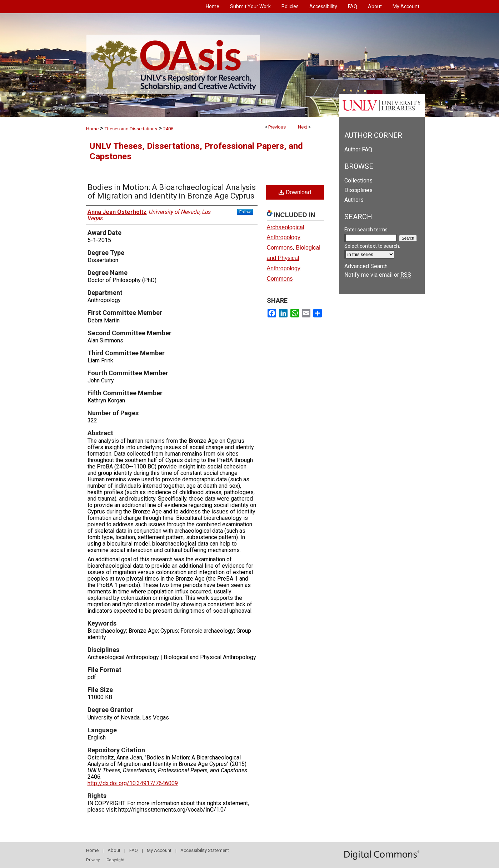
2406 (168, 129)
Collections (358, 180)
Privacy (93, 860)
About (114, 850)
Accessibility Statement (205, 850)
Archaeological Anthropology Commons (286, 238)
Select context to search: (372, 246)
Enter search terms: (366, 230)
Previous (277, 127)
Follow (245, 212)
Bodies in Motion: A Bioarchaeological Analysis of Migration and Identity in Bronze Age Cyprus (172, 192)
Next (303, 127)
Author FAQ (358, 149)
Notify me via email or (378, 275)
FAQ (134, 850)
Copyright (115, 860)
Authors (354, 200)
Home (92, 129)
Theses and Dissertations (131, 129)
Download (295, 192)
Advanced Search (366, 266)
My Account (159, 850)
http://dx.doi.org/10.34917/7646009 (133, 783)
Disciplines (358, 190)
